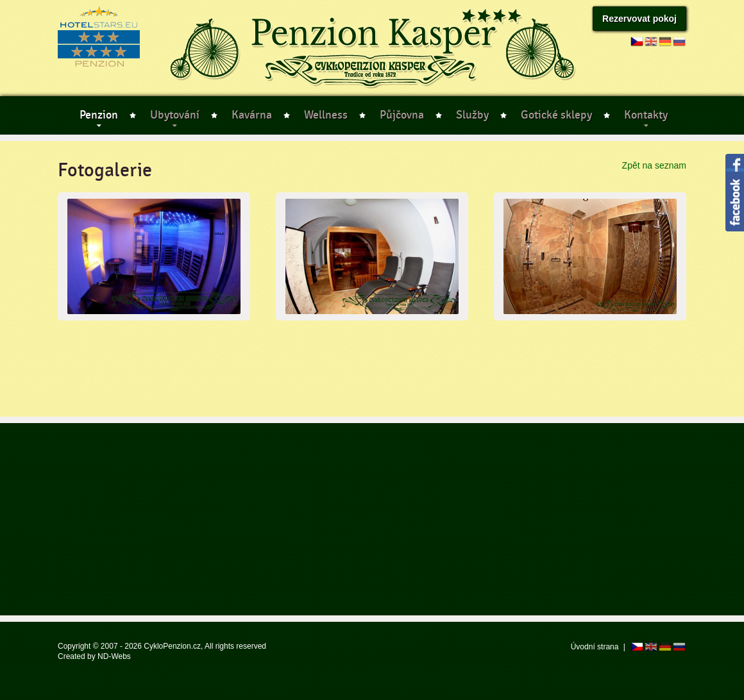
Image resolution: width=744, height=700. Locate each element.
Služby (472, 115)
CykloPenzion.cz (172, 646)
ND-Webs (114, 656)
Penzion (99, 115)
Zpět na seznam (654, 165)
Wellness (326, 115)
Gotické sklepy (556, 115)
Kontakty (646, 115)
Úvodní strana (595, 647)
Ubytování (175, 115)
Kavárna (252, 115)
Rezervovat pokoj (639, 19)
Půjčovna (402, 115)
